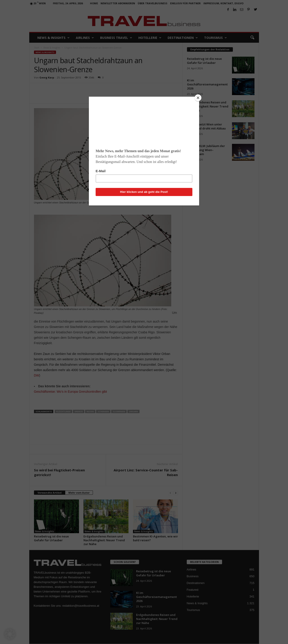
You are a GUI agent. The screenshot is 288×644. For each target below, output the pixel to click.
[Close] (198, 98)
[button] (10, 634)
